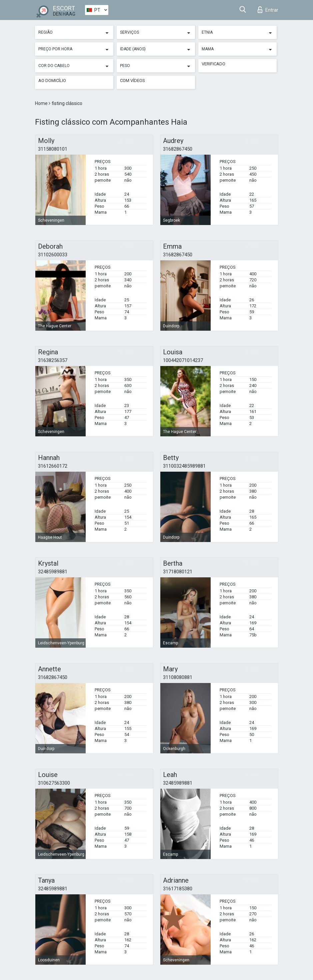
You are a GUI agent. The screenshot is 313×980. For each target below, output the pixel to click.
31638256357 (53, 360)
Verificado (213, 64)
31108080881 (178, 677)
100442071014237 (183, 360)
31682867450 (178, 149)
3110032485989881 (184, 466)
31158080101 (53, 149)
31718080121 (178, 572)
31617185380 (178, 889)
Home (42, 103)
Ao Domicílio (52, 80)
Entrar (268, 10)
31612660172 (53, 466)
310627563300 (54, 783)
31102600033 (53, 255)
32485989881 (53, 572)
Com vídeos (132, 80)
